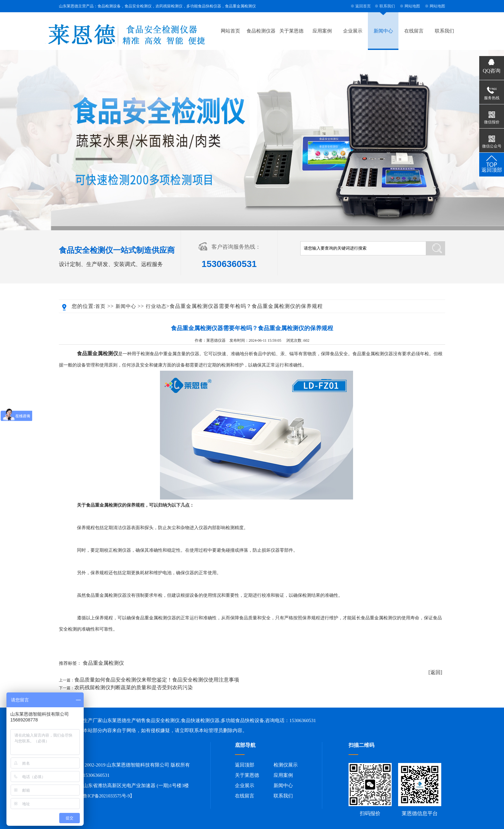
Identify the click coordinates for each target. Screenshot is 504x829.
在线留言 (414, 31)
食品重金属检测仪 (103, 663)
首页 (100, 306)
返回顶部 (245, 765)
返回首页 (363, 6)
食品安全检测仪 (163, 720)
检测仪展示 (286, 765)
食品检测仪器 (261, 31)
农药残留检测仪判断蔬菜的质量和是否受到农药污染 (134, 687)
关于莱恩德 (291, 31)
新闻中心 (383, 31)
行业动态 (156, 306)
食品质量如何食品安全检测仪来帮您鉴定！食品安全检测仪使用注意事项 (157, 680)
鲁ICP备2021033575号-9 (106, 796)
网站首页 (230, 31)
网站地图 (412, 6)
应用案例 (322, 31)
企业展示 (353, 31)
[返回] (435, 672)
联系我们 (387, 6)
